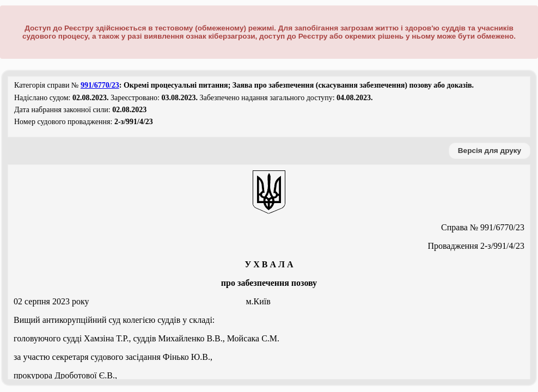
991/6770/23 (100, 85)
